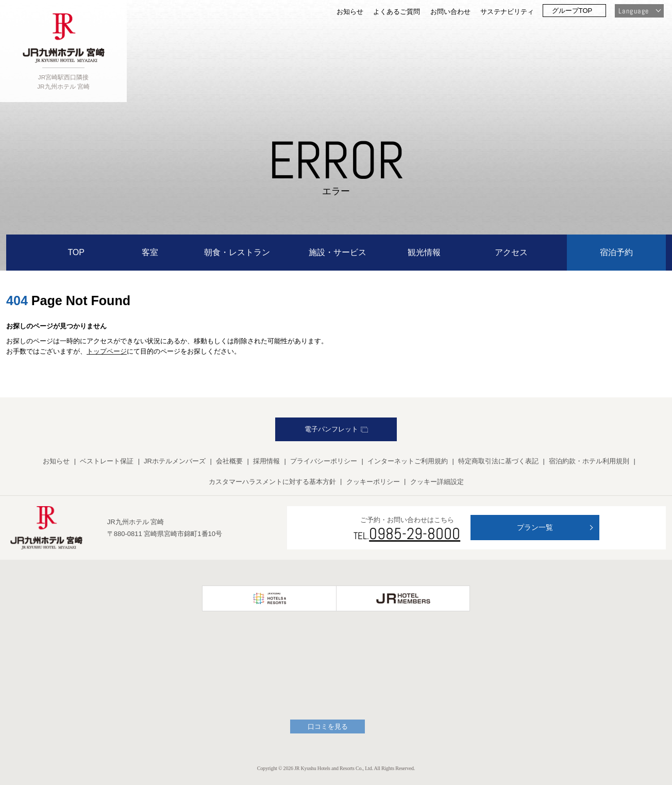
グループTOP (572, 11)
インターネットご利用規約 (408, 461)
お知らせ (350, 12)
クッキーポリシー (373, 482)
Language (634, 11)
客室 (150, 252)
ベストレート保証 (107, 461)
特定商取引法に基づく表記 (498, 461)
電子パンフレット (336, 429)
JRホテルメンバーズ (175, 461)
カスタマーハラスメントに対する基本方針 (272, 482)
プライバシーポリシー (324, 461)
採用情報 (266, 461)
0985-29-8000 (415, 533)
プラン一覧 (535, 527)
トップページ (107, 351)
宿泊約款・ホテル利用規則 (589, 461)
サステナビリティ (507, 12)
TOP (76, 252)
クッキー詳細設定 (437, 482)
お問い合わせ (450, 12)
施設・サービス (338, 252)
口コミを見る (328, 726)
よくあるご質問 (397, 12)
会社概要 (229, 461)
